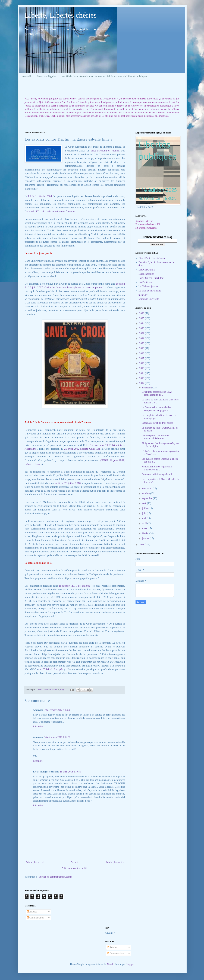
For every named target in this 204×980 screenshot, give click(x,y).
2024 (142, 323)
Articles (32, 912)
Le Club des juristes (148, 286)
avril (145, 523)
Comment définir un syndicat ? (157, 474)
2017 (142, 358)
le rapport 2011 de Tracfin (74, 586)
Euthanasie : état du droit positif (157, 423)
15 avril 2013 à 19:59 (70, 772)
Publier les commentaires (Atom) (55, 877)
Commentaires (35, 918)
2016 (142, 363)
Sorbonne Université (149, 299)
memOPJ (143, 295)
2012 (142, 383)
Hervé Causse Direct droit (151, 278)
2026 (142, 313)
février (146, 533)
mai (144, 518)
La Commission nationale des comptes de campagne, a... (156, 409)
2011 (142, 545)
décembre (147, 388)
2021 (142, 338)
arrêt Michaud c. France (105, 150)
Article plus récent (35, 862)
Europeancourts (146, 274)
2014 (142, 373)
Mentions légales (46, 76)
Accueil (27, 76)
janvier (146, 538)
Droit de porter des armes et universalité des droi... (155, 437)
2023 (142, 328)
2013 (142, 378)
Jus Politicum (145, 282)
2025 (142, 318)
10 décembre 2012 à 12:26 (57, 710)
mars (145, 528)
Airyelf (110, 964)
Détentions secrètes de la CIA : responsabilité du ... (157, 393)
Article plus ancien (115, 862)
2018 (142, 353)
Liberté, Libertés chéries (61, 15)
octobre (146, 493)
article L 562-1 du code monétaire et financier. (51, 211)
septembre (148, 498)
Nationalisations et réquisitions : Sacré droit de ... (157, 468)
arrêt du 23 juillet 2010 (68, 483)
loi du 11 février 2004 (40, 196)
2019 (142, 348)
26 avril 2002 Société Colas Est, (82, 449)
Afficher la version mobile (75, 868)
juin (144, 513)
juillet (145, 508)
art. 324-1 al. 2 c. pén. (51, 669)
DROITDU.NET (147, 270)
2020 (142, 343)
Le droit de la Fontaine (150, 291)
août (145, 503)
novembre (147, 489)
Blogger (130, 964)
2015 (142, 368)
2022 (142, 333)
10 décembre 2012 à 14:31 (57, 737)
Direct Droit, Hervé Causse (152, 258)
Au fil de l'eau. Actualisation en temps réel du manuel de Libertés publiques (105, 76)
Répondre (38, 727)
